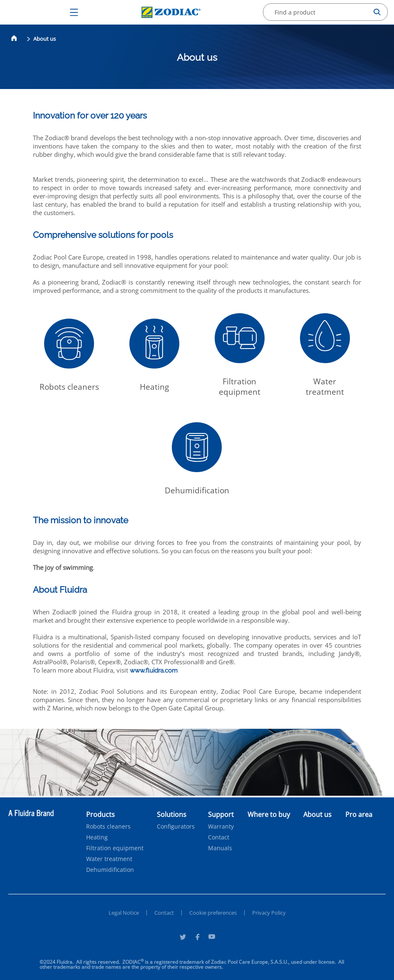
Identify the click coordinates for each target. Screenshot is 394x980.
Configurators (176, 827)
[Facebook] (197, 938)
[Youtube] (212, 938)
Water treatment (109, 859)
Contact (219, 837)
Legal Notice (124, 913)
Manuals (220, 848)
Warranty (221, 827)
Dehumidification (110, 870)
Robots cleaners (108, 827)
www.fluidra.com (154, 671)
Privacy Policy (269, 913)
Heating (97, 837)
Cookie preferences (213, 913)
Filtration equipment (115, 848)
